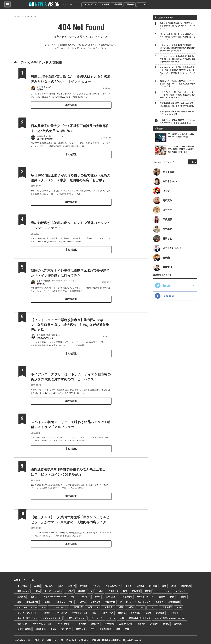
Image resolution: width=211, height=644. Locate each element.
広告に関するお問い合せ (77, 638)
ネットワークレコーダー (28, 611)
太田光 (70, 589)
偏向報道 (178, 622)
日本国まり (113, 589)
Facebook (169, 296)
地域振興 (105, 4)
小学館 (101, 589)
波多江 (34, 594)
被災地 (148, 611)
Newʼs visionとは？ (23, 638)
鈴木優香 (84, 584)
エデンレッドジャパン (52, 616)
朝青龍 (148, 589)
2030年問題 (109, 622)
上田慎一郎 (78, 605)
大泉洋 (37, 589)
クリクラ (154, 605)
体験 (172, 594)
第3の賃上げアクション (27, 616)
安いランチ (66, 627)
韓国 (121, 605)
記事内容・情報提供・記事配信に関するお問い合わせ (116, 638)
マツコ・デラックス (65, 622)
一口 (73, 594)
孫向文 (166, 622)
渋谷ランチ (81, 627)
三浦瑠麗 (140, 584)
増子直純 (49, 584)
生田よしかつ (94, 605)
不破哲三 (82, 600)
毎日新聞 (82, 622)
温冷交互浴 (111, 594)
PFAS (180, 605)
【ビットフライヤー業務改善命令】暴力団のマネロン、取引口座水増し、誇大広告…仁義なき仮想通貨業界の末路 (70, 329)
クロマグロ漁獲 (24, 627)
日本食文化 (41, 627)
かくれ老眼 (135, 611)
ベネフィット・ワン (64, 600)
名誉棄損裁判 (174, 600)
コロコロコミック (163, 589)
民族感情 (136, 589)
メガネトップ (107, 611)
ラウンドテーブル (80, 611)
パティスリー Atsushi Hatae (54, 594)
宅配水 (131, 605)
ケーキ (98, 594)
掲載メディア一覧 (55, 638)
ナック (142, 605)
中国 (122, 616)
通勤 (118, 627)
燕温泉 (162, 594)
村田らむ (96, 584)
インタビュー (91, 4)
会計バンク (22, 622)
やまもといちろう (113, 584)
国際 (125, 589)
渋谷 (93, 627)
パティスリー (182, 589)
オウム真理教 (32, 600)
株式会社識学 (105, 627)
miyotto (47, 611)
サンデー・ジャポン (53, 589)
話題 (127, 627)
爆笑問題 (82, 589)
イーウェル (174, 611)
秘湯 (19, 600)
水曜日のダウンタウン (76, 616)
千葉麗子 (47, 600)
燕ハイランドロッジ (146, 594)
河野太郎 (95, 622)
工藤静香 (183, 594)
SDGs (174, 584)
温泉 (164, 584)
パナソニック (61, 611)
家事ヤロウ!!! (23, 589)
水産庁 (53, 627)
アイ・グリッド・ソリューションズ (135, 600)
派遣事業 (141, 622)
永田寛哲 (159, 600)
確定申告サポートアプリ (140, 616)
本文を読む (71, 105)
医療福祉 (131, 4)
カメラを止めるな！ (60, 605)
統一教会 (153, 584)
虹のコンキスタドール (27, 605)
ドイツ (129, 584)
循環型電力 (109, 605)
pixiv (44, 605)
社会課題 (118, 4)
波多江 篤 (22, 594)
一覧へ (193, 162)
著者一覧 (39, 638)
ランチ (143, 4)
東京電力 (160, 611)
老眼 (94, 611)
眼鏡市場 (122, 611)
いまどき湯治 (126, 594)
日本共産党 (95, 600)
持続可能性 (186, 584)
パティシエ (85, 594)
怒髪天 (60, 584)
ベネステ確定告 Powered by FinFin (171, 616)
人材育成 (154, 622)
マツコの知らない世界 (42, 622)
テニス (112, 616)
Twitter (167, 285)
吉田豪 (37, 584)
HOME (17, 16)
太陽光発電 (110, 600)
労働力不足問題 (126, 622)
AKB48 (72, 584)
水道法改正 (167, 605)
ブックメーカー (98, 616)
